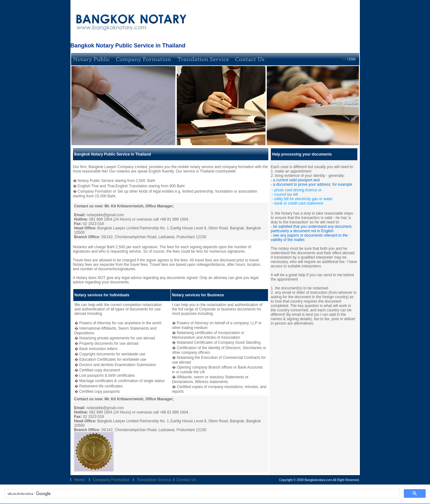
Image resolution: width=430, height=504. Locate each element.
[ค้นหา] (201, 494)
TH (344, 59)
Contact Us (186, 480)
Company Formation (112, 480)
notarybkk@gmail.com (105, 215)
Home (78, 480)
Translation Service (154, 480)
